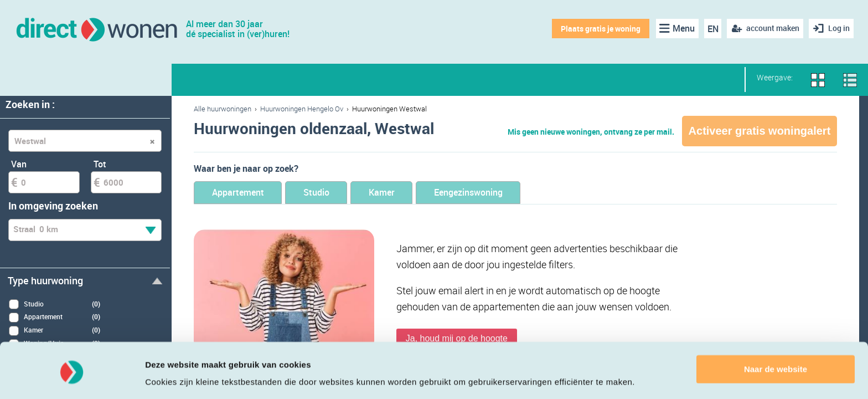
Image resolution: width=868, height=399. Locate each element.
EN (712, 29)
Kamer (398, 193)
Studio (327, 193)
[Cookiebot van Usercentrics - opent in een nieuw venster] (72, 377)
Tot (100, 164)
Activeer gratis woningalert (760, 131)
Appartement (242, 193)
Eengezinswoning (493, 193)
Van (19, 164)
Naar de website (776, 334)
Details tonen (171, 377)
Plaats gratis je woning (600, 29)
